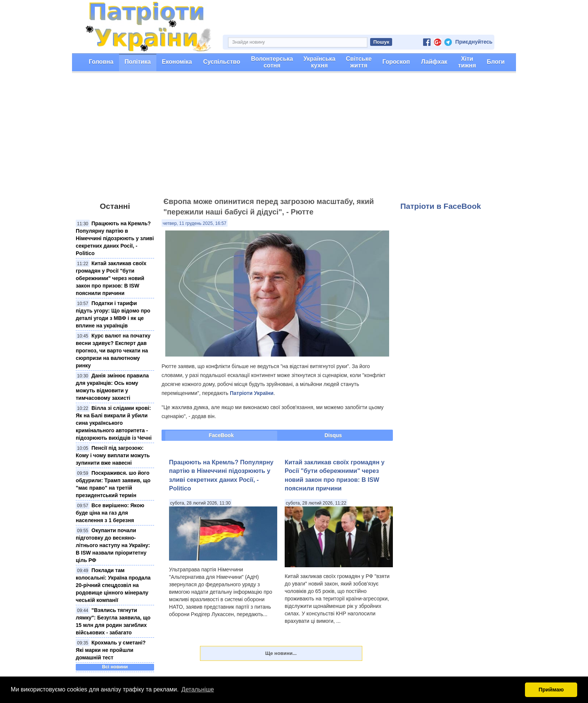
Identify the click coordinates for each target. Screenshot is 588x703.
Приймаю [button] (551, 690)
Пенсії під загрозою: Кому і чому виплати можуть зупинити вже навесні (113, 455)
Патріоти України (252, 393)
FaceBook (221, 435)
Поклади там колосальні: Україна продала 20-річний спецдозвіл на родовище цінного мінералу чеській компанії (113, 585)
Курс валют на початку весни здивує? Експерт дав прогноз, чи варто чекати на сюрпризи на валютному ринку (113, 351)
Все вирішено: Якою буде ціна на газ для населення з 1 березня (110, 513)
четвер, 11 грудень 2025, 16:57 (195, 223)
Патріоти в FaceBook (441, 206)
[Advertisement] (294, 138)
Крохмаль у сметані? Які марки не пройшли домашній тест (111, 650)
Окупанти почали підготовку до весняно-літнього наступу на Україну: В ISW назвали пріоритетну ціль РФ (113, 545)
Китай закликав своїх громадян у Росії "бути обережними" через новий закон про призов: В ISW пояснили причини (111, 278)
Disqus (333, 435)
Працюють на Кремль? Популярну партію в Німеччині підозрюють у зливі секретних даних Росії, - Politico (115, 238)
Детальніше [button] (198, 689)
